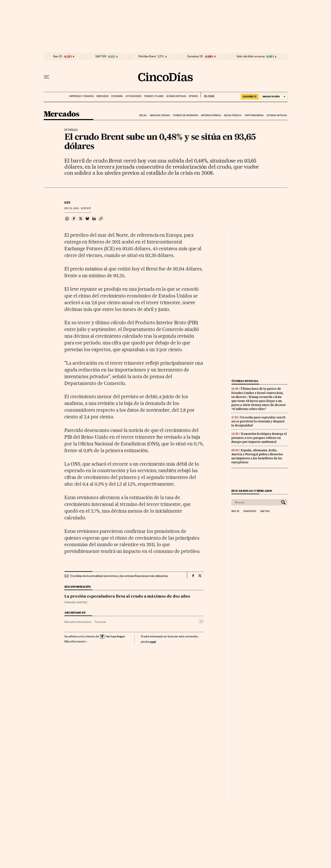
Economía (117, 96)
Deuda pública (233, 115)
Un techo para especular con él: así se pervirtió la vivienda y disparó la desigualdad (259, 421)
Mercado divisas (160, 115)
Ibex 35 (58, 56)
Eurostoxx (250, 511)
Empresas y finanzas (82, 96)
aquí (153, 642)
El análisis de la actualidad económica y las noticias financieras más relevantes (119, 576)
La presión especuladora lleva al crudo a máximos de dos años (127, 597)
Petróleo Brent (147, 56)
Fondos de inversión (185, 115)
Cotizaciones (133, 96)
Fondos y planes (154, 96)
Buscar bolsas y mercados (252, 491)
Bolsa (143, 115)
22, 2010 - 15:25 (78, 208)
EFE (67, 203)
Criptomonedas (254, 115)
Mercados (102, 96)
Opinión (193, 96)
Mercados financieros (78, 622)
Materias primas (211, 115)
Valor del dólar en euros (251, 56)
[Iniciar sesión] (274, 97)
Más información (76, 641)
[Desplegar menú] (47, 77)
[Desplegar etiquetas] (201, 621)
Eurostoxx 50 (195, 56)
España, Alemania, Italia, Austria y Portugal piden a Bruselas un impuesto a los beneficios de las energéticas (257, 456)
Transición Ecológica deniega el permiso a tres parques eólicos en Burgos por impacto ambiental (259, 438)
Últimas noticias (176, 96)
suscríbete (250, 97)
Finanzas (100, 622)
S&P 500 (101, 56)
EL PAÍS (207, 95)
